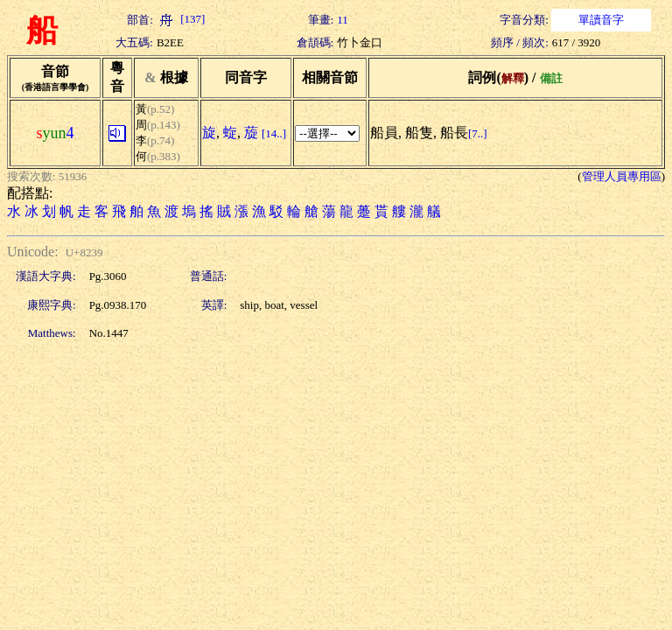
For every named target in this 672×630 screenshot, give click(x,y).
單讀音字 (601, 20)
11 (343, 20)
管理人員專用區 (622, 176)
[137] (181, 19)
